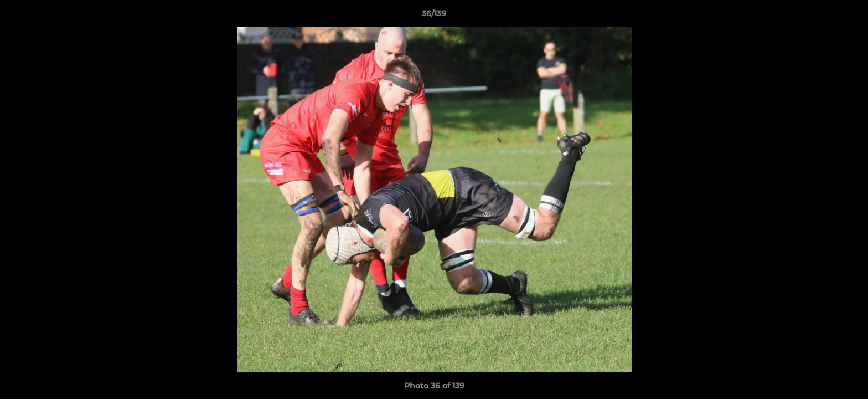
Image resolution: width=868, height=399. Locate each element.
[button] (848, 16)
